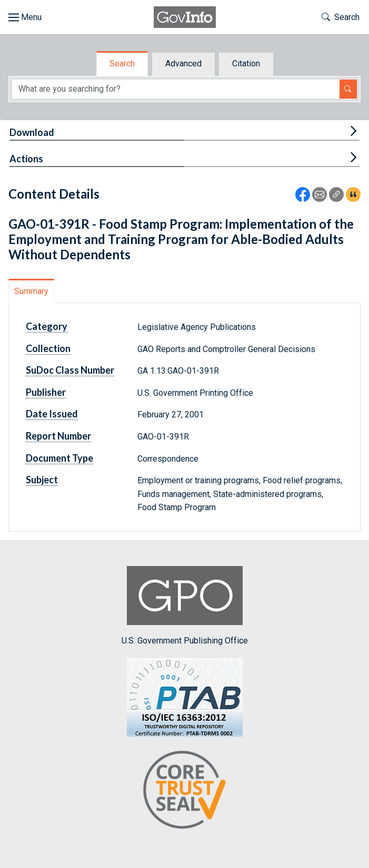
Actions (26, 159)
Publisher (46, 392)
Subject (42, 480)
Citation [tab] (246, 64)
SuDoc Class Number (70, 370)
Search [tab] (122, 64)
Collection (48, 348)
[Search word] (176, 89)
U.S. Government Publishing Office (185, 606)
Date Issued (52, 414)
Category (47, 326)
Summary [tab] (31, 291)
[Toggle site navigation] (25, 17)
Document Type (59, 458)
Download (32, 132)
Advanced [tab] (183, 64)
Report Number (58, 436)
